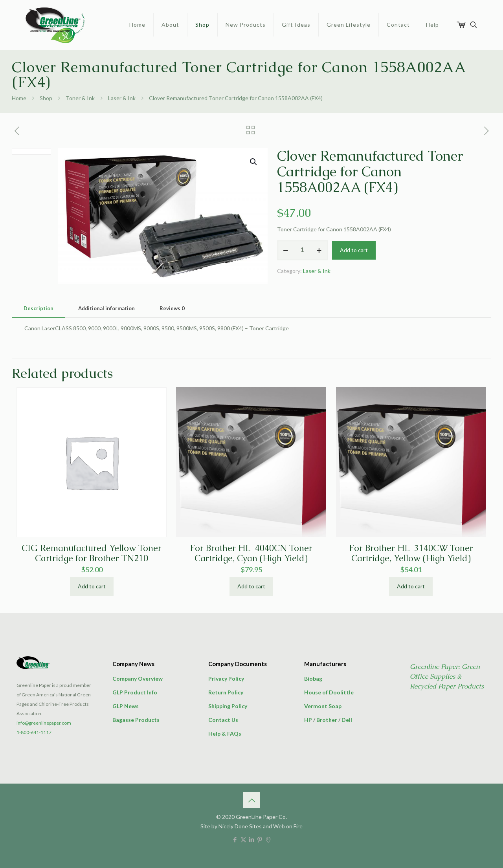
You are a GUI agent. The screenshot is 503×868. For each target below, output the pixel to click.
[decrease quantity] (286, 250)
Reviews (172, 308)
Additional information (106, 308)
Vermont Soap (323, 706)
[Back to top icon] (251, 800)
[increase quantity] (319, 250)
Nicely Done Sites (240, 826)
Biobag (313, 678)
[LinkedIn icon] (252, 839)
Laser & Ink (122, 98)
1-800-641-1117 (34, 732)
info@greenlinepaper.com (44, 723)
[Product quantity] (303, 250)
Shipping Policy (228, 706)
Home (19, 98)
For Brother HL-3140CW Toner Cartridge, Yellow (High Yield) (411, 553)
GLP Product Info (135, 692)
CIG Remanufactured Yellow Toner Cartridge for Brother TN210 (92, 553)
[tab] (39, 309)
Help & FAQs (225, 733)
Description (39, 308)
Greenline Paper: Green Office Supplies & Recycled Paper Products (447, 676)
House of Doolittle (329, 692)
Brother (327, 720)
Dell (347, 720)
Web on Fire (288, 826)
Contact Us (223, 720)
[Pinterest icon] (260, 839)
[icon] (268, 839)
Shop (46, 98)
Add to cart (354, 250)
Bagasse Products (136, 720)
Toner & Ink (80, 98)
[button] (254, 162)
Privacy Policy (226, 678)
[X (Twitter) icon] (243, 839)
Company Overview (138, 678)
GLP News (126, 706)
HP (308, 720)
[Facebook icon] (235, 839)
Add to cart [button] (92, 586)
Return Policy (226, 692)
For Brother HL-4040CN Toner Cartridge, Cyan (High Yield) (251, 553)
